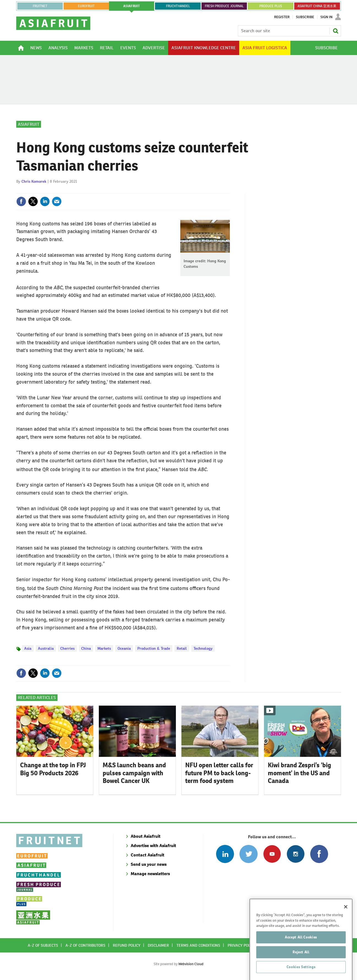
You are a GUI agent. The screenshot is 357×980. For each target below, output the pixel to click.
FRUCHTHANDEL (178, 6)
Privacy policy (242, 945)
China (86, 648)
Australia (46, 648)
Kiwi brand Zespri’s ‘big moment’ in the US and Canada (299, 773)
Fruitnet (40, 6)
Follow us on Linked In (225, 854)
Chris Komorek (34, 181)
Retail (182, 648)
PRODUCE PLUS (271, 6)
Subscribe (305, 17)
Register (282, 17)
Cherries (67, 648)
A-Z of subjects (43, 945)
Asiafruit (29, 124)
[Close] (346, 919)
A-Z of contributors (85, 945)
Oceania (124, 648)
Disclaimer (158, 945)
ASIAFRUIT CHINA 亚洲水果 (317, 6)
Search (336, 31)
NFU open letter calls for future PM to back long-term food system (219, 773)
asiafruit (132, 6)
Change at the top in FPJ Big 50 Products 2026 (53, 769)
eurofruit (86, 6)
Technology (203, 648)
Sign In (326, 17)
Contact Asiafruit (148, 855)
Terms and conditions (198, 945)
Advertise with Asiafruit (153, 846)
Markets (104, 648)
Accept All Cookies (301, 949)
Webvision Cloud (191, 964)
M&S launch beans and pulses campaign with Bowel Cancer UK (134, 773)
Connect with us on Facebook (319, 854)
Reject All (301, 964)
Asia (28, 648)
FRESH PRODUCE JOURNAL (224, 6)
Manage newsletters (150, 874)
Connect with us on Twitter (248, 854)
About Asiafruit (146, 836)
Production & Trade (154, 648)
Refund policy (127, 945)
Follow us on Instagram (295, 854)
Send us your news (149, 864)
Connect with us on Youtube (272, 854)
